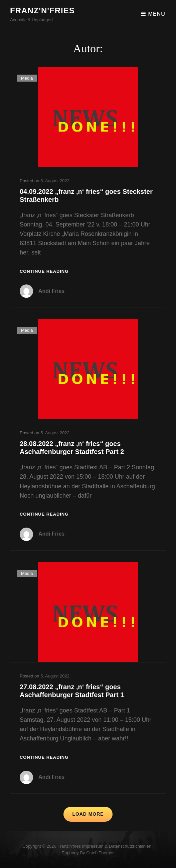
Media (27, 78)
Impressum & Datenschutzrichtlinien (117, 846)
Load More (88, 814)
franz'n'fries (42, 10)
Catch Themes (100, 853)
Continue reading (44, 272)
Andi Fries (51, 291)
